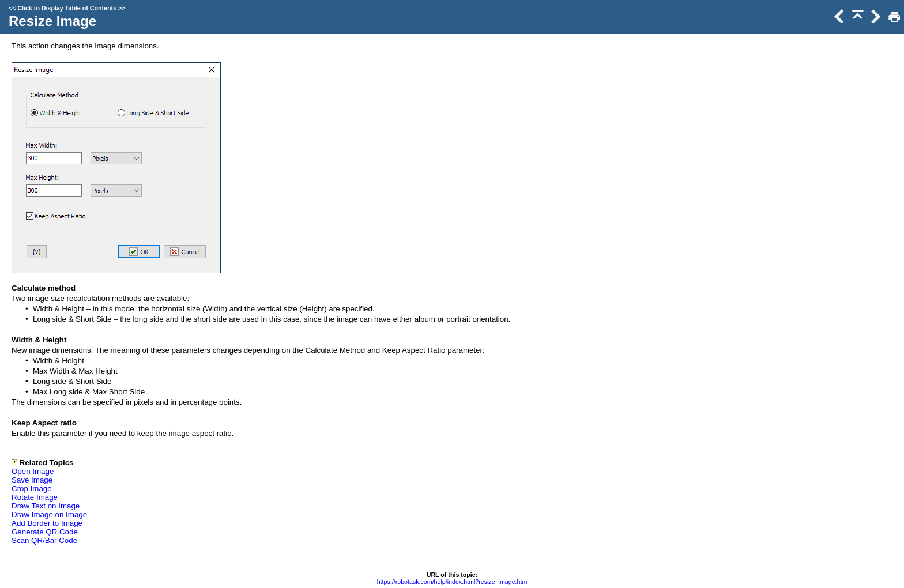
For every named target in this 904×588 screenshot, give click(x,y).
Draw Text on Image (46, 506)
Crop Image (32, 489)
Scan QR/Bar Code (44, 540)
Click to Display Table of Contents (67, 8)
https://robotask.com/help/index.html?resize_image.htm (452, 582)
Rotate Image (35, 497)
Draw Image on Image (49, 514)
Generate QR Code (45, 532)
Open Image (33, 471)
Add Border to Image (47, 523)
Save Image (32, 480)
